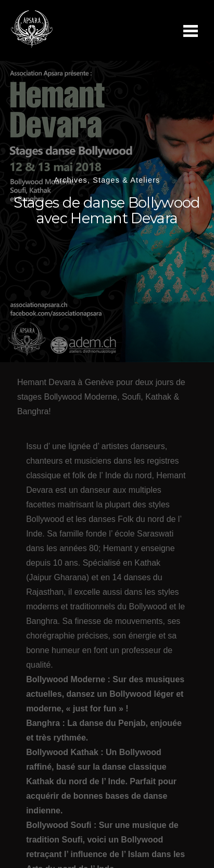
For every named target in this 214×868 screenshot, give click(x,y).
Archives (71, 180)
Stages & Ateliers (126, 180)
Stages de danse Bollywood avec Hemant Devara (107, 210)
